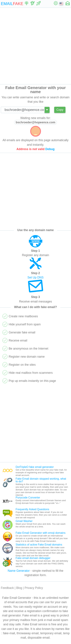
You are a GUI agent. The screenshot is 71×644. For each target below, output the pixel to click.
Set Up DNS (36, 277)
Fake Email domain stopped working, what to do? (41, 480)
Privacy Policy (34, 588)
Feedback (7, 588)
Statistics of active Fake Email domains (39, 545)
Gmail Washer (24, 521)
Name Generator (19, 571)
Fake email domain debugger (33, 558)
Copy (60, 110)
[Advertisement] (35, 46)
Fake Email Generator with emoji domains (41, 533)
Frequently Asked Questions (32, 509)
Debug (50, 149)
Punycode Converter (28, 498)
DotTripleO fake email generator (35, 467)
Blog (19, 588)
